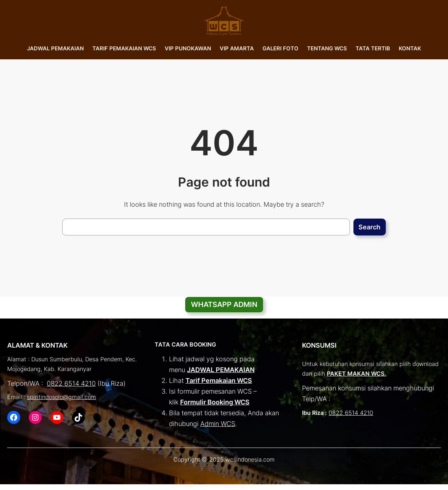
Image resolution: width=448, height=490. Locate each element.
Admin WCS (218, 424)
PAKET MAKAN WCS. (356, 374)
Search (369, 227)
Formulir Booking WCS (215, 402)
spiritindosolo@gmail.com (61, 397)
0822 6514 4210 (71, 383)
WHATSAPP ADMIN (224, 304)
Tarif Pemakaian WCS (219, 381)
